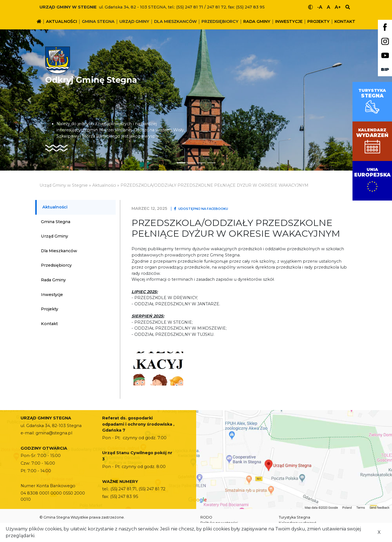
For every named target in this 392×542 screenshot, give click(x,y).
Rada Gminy (257, 21)
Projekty (318, 21)
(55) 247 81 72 (152, 489)
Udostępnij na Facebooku (201, 209)
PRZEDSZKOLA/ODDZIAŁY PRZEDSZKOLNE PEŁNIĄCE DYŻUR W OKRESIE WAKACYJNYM (214, 185)
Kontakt (345, 21)
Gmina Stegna (98, 21)
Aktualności (62, 21)
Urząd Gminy (134, 21)
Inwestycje (289, 21)
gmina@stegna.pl (54, 433)
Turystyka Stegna (294, 517)
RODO (206, 517)
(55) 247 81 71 (123, 489)
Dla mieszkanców (175, 21)
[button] (29, 100)
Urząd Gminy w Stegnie (64, 185)
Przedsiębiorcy (220, 21)
